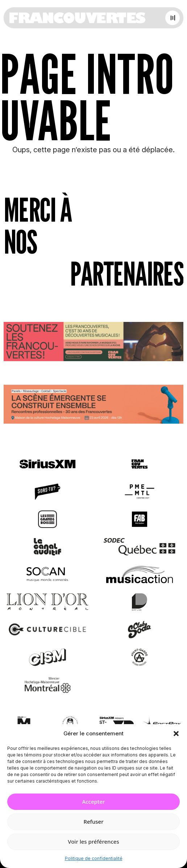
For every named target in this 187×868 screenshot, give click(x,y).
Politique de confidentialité (94, 858)
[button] (176, 734)
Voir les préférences (93, 841)
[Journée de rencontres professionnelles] (93, 406)
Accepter (93, 802)
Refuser (93, 821)
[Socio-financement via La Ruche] (93, 343)
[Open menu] (173, 18)
